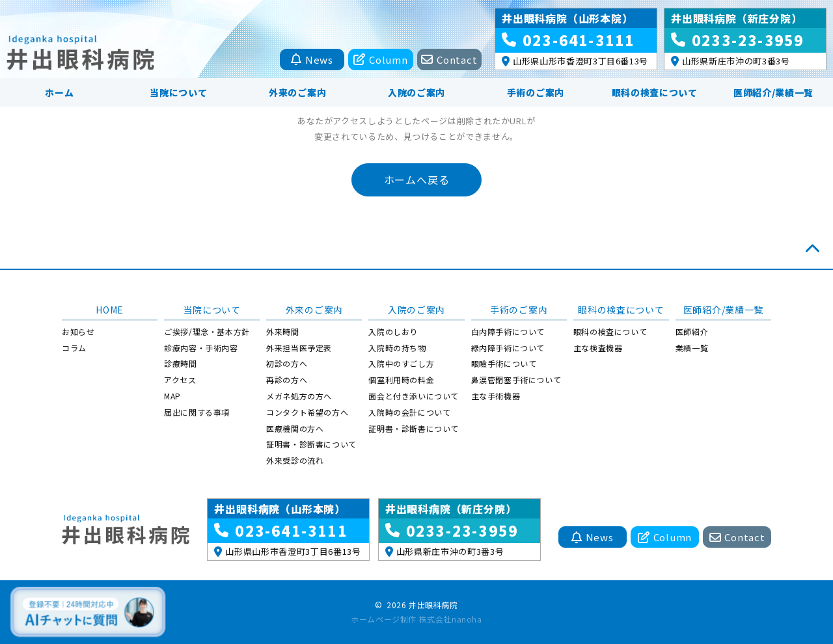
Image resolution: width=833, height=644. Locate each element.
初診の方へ (287, 363)
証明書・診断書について (311, 444)
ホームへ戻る (417, 180)
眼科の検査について (655, 92)
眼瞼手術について (504, 363)
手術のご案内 (536, 92)
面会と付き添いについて (414, 396)
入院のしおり (393, 331)
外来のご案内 (297, 92)
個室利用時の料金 (401, 380)
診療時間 (180, 363)
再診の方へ (287, 380)
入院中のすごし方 (401, 363)
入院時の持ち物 (397, 348)
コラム (74, 348)
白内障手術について (508, 331)
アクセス (180, 380)
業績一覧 (692, 348)
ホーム (59, 92)
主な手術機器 (496, 396)
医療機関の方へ (295, 428)
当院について (178, 92)
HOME (110, 310)
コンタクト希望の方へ (307, 412)
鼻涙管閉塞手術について (516, 380)
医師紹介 (692, 331)
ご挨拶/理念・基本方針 (207, 331)
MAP (172, 396)
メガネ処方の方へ (299, 396)
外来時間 (282, 331)
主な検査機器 (598, 348)
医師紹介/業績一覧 (773, 92)
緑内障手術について (508, 348)
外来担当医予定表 (299, 348)
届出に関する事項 (197, 412)
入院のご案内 (416, 92)
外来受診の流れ (295, 460)
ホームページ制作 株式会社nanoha (416, 619)
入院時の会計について (409, 412)
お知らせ (78, 331)
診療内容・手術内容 (201, 348)
